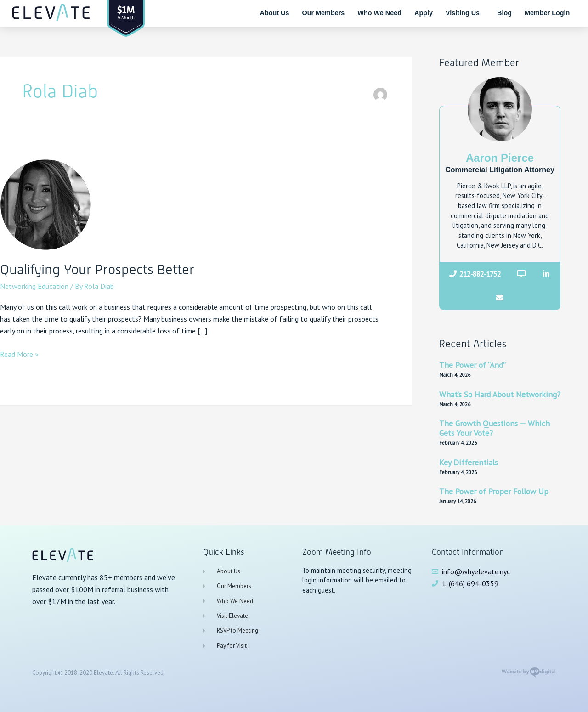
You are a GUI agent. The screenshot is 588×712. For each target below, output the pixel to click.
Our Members (324, 13)
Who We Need (379, 13)
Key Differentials (469, 462)
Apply (424, 13)
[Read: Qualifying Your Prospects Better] (46, 203)
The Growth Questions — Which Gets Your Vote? (495, 428)
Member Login (547, 13)
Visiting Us (465, 13)
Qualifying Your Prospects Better (97, 269)
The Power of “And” (472, 365)
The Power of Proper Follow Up (494, 491)
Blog (504, 13)
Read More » (19, 353)
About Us (275, 13)
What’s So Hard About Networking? (500, 394)
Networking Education (34, 286)
